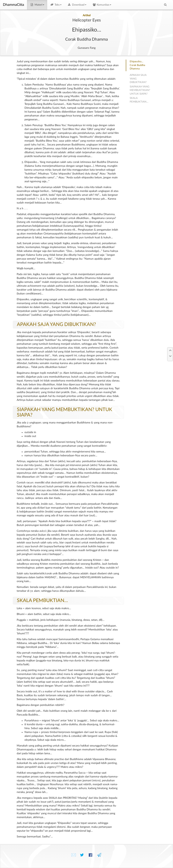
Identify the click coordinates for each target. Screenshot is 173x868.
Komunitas (102, 5)
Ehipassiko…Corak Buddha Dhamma (137, 65)
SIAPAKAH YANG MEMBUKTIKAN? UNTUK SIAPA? (140, 90)
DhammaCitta (13, 5)
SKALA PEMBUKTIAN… (42, 601)
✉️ (74, 855)
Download (77, 5)
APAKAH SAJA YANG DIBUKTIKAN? (56, 325)
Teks (56, 5)
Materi (37, 5)
